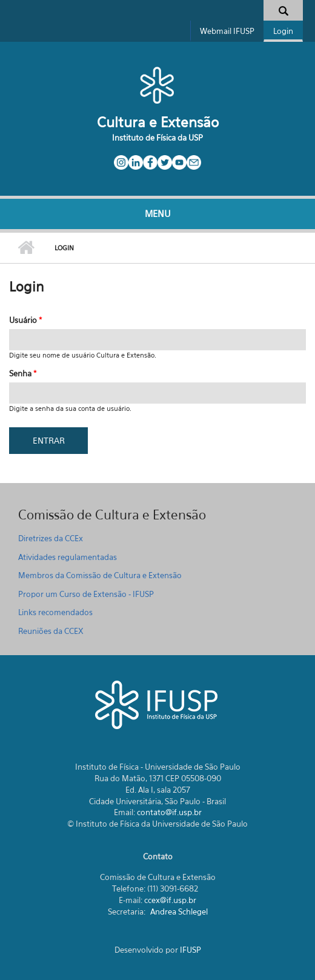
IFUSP (191, 950)
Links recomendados (55, 612)
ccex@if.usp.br (170, 900)
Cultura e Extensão (158, 122)
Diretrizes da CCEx (51, 538)
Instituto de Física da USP (157, 138)
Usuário (25, 320)
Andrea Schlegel (179, 912)
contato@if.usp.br (169, 812)
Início (26, 248)
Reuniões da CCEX (51, 631)
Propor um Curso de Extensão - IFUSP (86, 594)
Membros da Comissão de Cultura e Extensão (100, 575)
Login (283, 31)
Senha (23, 373)
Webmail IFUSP (227, 31)
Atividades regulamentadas (68, 557)
